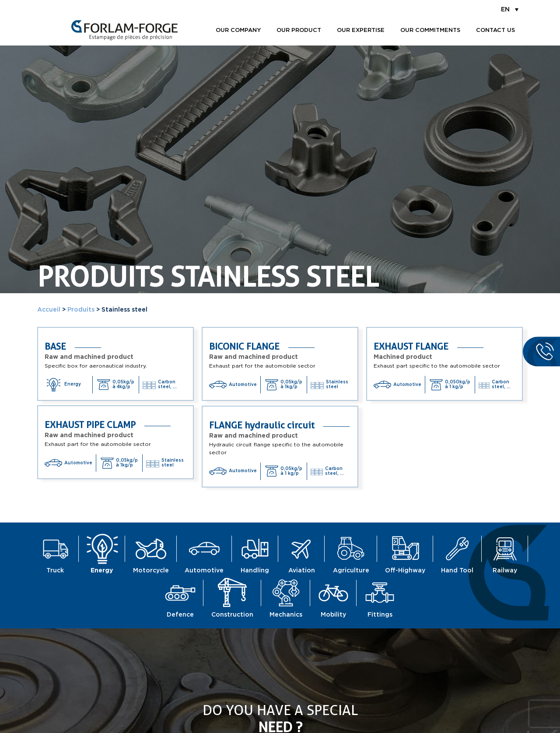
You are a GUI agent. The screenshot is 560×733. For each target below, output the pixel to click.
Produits (81, 310)
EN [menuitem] (505, 10)
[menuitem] (510, 9)
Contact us (495, 30)
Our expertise (361, 30)
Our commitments (430, 30)
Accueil (49, 310)
